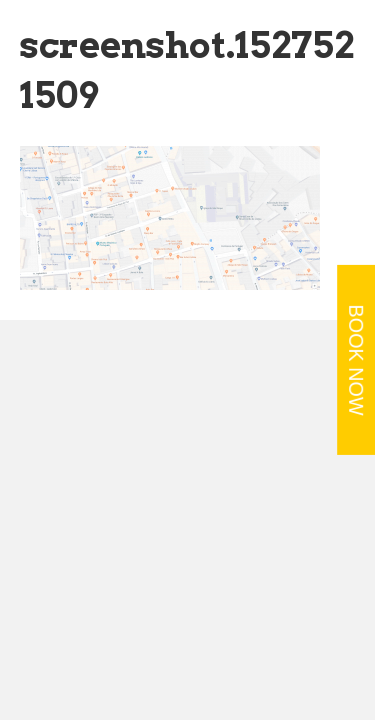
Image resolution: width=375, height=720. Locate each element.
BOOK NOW (356, 360)
